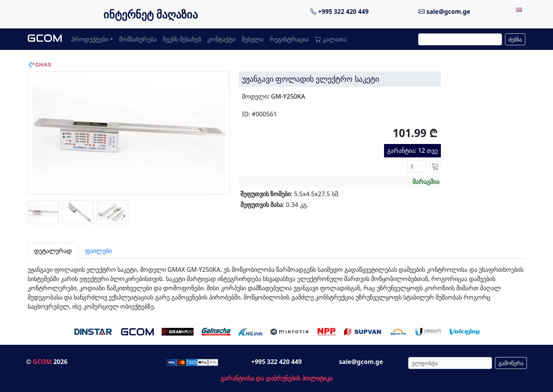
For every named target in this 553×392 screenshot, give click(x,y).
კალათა (331, 39)
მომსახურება (138, 39)
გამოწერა (511, 363)
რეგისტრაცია (289, 39)
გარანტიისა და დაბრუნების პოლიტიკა (276, 378)
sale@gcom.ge (445, 12)
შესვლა (252, 39)
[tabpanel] (276, 285)
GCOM (42, 362)
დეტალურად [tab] (53, 251)
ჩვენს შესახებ (182, 39)
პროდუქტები (90, 39)
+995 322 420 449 (339, 12)
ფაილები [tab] (98, 251)
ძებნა (515, 39)
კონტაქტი (221, 39)
